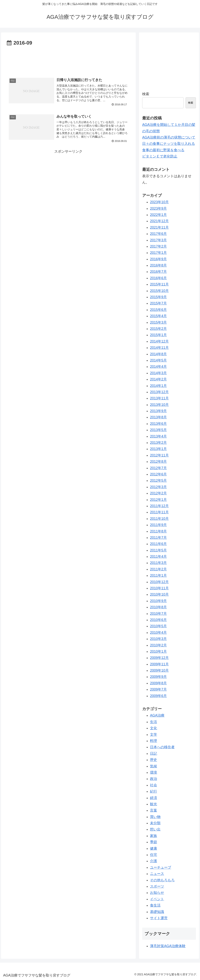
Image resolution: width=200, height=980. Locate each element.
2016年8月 (158, 265)
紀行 (154, 791)
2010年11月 (159, 588)
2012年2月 (158, 493)
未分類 (155, 823)
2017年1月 (158, 253)
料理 (154, 741)
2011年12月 (159, 506)
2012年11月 (159, 455)
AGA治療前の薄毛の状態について (169, 137)
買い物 (155, 817)
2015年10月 (159, 291)
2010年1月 (158, 652)
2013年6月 (158, 424)
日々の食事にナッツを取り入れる (169, 144)
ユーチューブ (161, 867)
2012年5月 (158, 481)
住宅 (154, 855)
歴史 (154, 760)
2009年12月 (159, 658)
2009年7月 (158, 689)
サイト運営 (159, 918)
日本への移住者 (162, 747)
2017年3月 (158, 240)
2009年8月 (158, 683)
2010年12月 (159, 582)
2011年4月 (158, 557)
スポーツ (157, 886)
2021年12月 (159, 221)
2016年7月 (158, 272)
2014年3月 (158, 373)
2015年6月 (158, 310)
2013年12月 (159, 392)
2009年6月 (158, 696)
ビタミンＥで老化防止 (160, 156)
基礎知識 (157, 912)
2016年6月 (158, 278)
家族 (154, 836)
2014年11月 (159, 348)
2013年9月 (158, 411)
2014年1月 (158, 386)
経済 (154, 798)
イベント (157, 899)
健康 (154, 848)
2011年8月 (158, 531)
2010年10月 (159, 594)
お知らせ (157, 893)
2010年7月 (158, 614)
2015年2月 (158, 329)
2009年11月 (159, 664)
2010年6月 (158, 620)
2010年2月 (158, 645)
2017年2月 (158, 246)
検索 (146, 94)
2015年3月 (158, 322)
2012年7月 (158, 468)
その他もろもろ (162, 880)
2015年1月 (158, 335)
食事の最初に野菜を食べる (163, 150)
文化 (154, 728)
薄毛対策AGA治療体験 (168, 946)
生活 (154, 722)
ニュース (157, 874)
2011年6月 (158, 544)
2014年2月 (158, 379)
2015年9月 (158, 297)
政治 (154, 779)
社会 (154, 785)
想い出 (155, 829)
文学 (154, 735)
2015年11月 (159, 284)
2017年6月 (158, 234)
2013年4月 (158, 436)
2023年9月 (158, 209)
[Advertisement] (68, 59)
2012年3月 (158, 487)
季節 (154, 842)
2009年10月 (159, 670)
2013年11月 (159, 398)
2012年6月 (158, 474)
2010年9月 (158, 601)
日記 (154, 754)
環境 (154, 772)
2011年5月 (158, 550)
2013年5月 (158, 430)
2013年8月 (158, 417)
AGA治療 (157, 715)
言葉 (154, 810)
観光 (154, 804)
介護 (154, 861)
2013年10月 (159, 405)
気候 (154, 766)
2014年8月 (158, 354)
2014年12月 (159, 341)
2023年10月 (159, 202)
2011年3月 (158, 563)
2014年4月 (158, 367)
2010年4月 (158, 633)
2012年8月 (158, 462)
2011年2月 (158, 569)
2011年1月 (158, 575)
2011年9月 (158, 525)
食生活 (155, 905)
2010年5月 (158, 626)
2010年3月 (158, 639)
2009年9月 (158, 677)
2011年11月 (159, 512)
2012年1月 (158, 500)
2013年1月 (158, 449)
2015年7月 (158, 303)
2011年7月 (158, 538)
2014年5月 (158, 360)
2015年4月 (158, 316)
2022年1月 (158, 215)
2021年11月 (159, 227)
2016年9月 (158, 259)
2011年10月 (159, 519)
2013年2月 (158, 443)
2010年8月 (158, 607)
